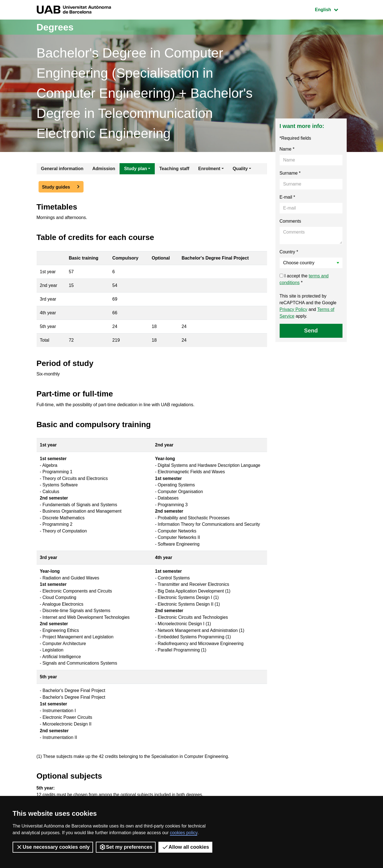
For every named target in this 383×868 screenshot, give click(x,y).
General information (62, 169)
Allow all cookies (185, 847)
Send (311, 330)
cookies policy (184, 833)
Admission (104, 169)
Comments (290, 221)
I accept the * (304, 279)
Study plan (135, 169)
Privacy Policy (294, 309)
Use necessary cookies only (53, 847)
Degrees (56, 27)
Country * (289, 252)
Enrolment (209, 169)
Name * (287, 149)
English (330, 9)
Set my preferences (126, 847)
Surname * (290, 173)
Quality (240, 169)
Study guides (56, 187)
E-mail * (287, 197)
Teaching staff (174, 169)
